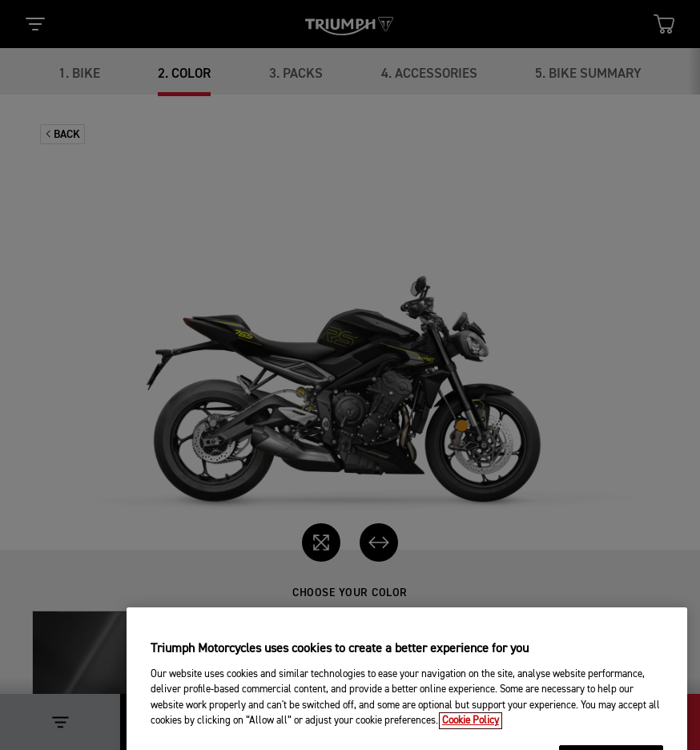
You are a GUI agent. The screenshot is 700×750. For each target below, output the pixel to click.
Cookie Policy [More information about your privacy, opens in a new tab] (471, 738)
